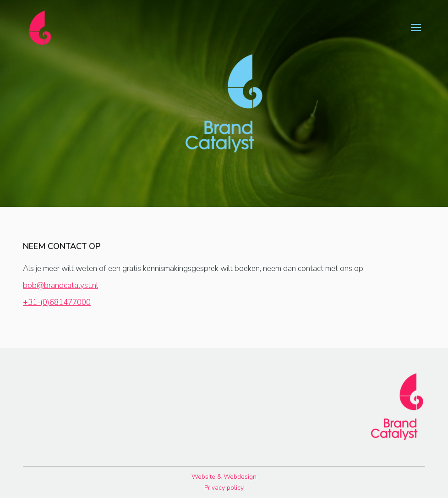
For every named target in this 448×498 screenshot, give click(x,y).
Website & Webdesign (224, 477)
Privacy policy (224, 488)
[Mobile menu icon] (416, 28)
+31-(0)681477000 (57, 302)
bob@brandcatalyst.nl (60, 285)
